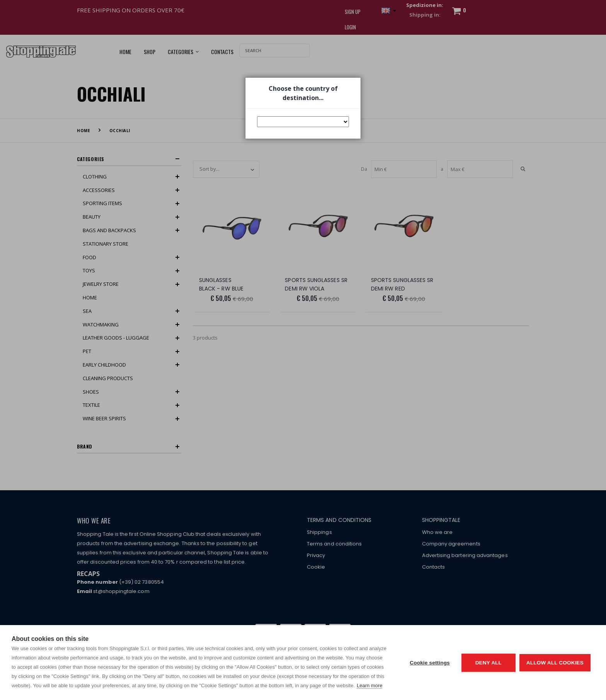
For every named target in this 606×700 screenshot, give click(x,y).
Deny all (489, 663)
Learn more (369, 686)
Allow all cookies (555, 663)
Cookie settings (430, 663)
